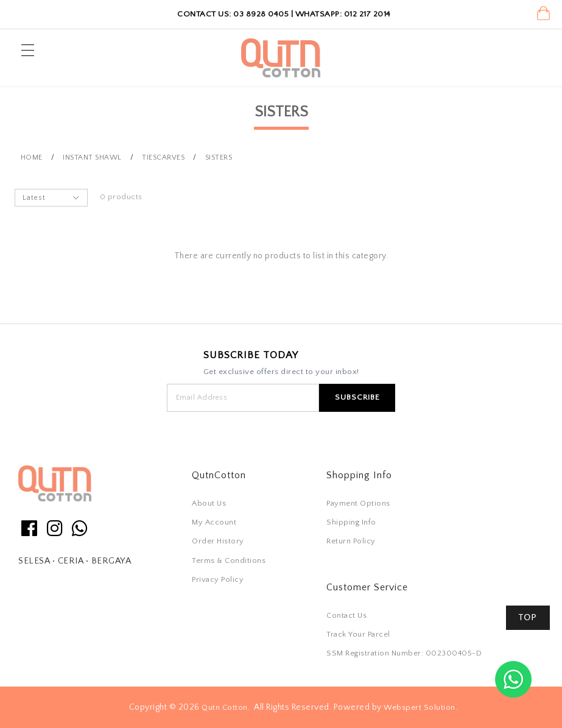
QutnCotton (219, 475)
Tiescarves (163, 157)
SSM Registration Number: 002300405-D (404, 653)
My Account (214, 522)
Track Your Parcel (358, 634)
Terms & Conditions (229, 560)
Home (32, 157)
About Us (209, 503)
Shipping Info (351, 522)
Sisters (219, 157)
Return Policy (351, 541)
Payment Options (358, 503)
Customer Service (367, 587)
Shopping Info (359, 475)
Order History (218, 541)
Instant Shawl (92, 157)
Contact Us (346, 615)
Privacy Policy (218, 579)
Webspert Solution (420, 707)
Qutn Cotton (225, 707)
